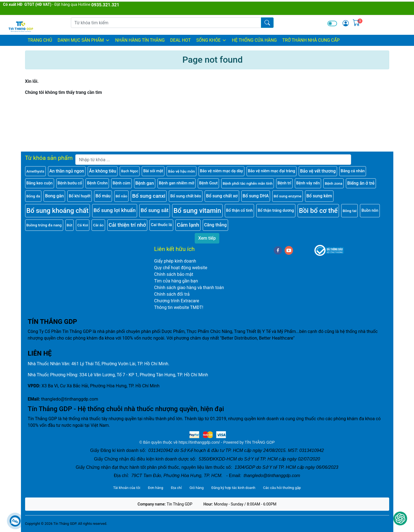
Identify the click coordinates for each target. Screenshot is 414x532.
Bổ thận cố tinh (240, 211)
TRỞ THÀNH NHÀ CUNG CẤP (311, 40)
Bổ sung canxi (149, 196)
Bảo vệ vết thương (318, 171)
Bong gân (54, 196)
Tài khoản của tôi (127, 488)
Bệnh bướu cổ (70, 183)
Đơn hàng (155, 488)
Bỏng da (33, 196)
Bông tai (349, 211)
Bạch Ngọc (130, 171)
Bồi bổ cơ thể (318, 211)
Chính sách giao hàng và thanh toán (189, 288)
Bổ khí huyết (80, 196)
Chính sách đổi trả (172, 294)
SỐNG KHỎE (211, 40)
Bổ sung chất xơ (222, 196)
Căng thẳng (215, 225)
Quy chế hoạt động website (181, 268)
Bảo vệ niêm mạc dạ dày (221, 171)
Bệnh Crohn (97, 183)
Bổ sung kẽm (319, 196)
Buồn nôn (370, 211)
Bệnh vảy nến (308, 183)
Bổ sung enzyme (287, 196)
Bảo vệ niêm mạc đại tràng (272, 171)
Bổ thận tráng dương (276, 211)
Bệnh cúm (121, 183)
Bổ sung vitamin (197, 211)
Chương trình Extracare (177, 301)
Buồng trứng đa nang (44, 225)
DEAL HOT (180, 40)
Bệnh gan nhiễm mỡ (177, 183)
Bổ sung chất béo (186, 196)
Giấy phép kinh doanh (175, 261)
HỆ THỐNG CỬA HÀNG (254, 40)
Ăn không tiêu (103, 171)
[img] (346, 23)
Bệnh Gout (208, 183)
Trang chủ (40, 40)
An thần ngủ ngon (67, 171)
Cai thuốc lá (161, 225)
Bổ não (121, 196)
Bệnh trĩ (284, 183)
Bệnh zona (333, 183)
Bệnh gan (145, 183)
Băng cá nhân (353, 171)
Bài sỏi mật (153, 171)
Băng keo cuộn (40, 183)
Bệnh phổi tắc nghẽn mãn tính (248, 183)
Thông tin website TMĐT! (179, 307)
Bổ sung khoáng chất (58, 211)
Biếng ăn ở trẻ (361, 183)
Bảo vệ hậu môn (181, 171)
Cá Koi (83, 225)
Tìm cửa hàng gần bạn (176, 281)
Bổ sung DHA (256, 196)
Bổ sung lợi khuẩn (115, 210)
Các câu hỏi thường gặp (282, 488)
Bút (70, 225)
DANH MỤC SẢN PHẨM (84, 40)
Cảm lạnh (188, 225)
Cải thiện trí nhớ (127, 225)
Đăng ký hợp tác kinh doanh (233, 488)
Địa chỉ (176, 488)
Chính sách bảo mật (174, 274)
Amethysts (35, 171)
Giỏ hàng (197, 488)
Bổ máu (103, 196)
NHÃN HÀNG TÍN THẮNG (140, 40)
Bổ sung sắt (155, 210)
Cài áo (98, 225)
